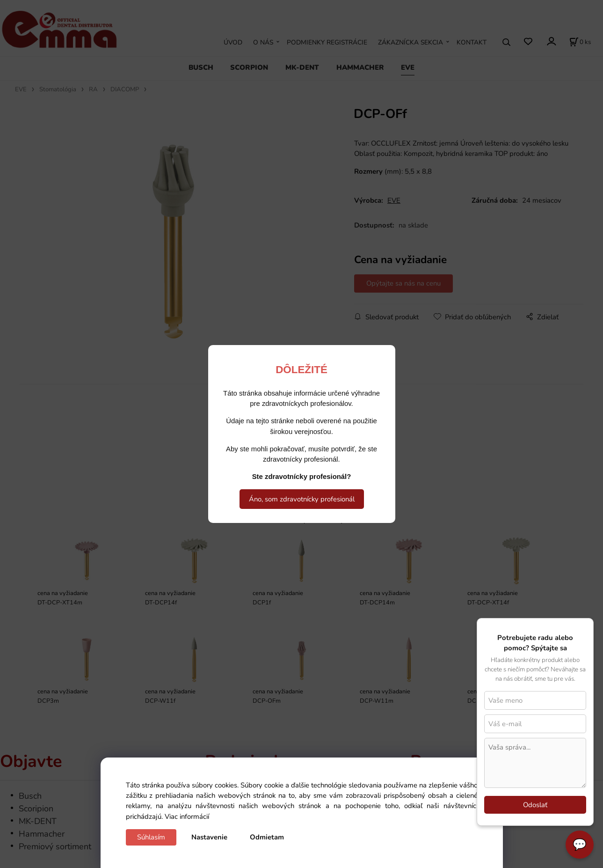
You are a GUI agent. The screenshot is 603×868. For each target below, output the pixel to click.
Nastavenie (209, 837)
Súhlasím (151, 837)
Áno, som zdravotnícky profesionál (302, 499)
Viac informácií (187, 817)
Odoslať (535, 805)
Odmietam (267, 837)
